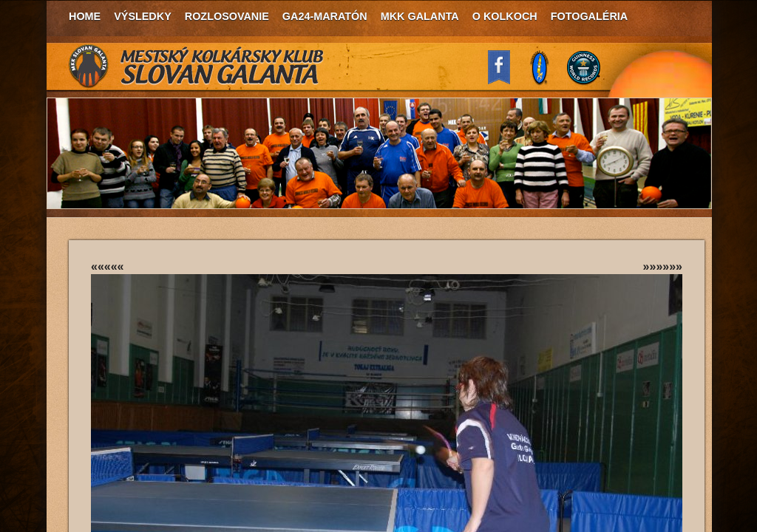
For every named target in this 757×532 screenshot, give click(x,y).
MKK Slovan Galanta (197, 66)
